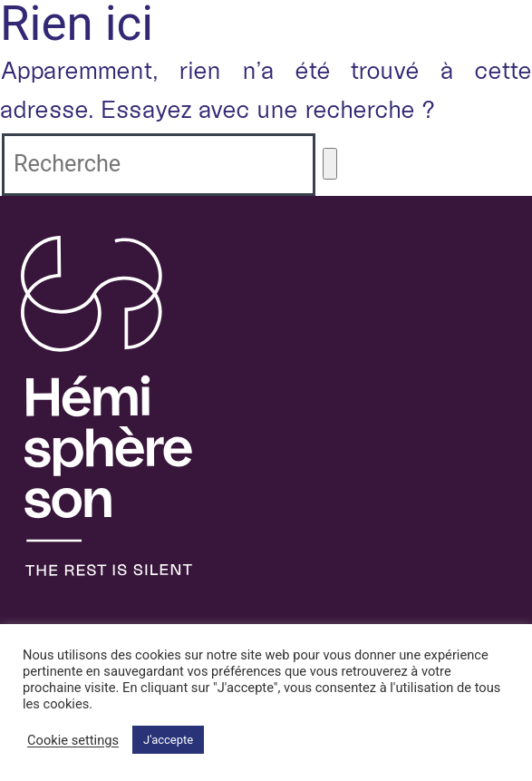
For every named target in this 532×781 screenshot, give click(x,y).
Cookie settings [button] (73, 740)
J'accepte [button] (168, 740)
